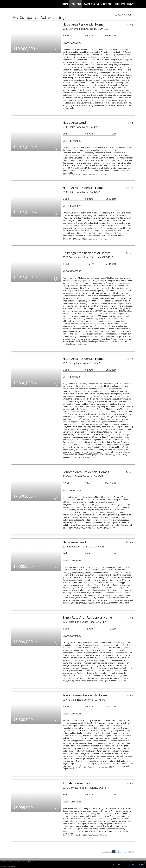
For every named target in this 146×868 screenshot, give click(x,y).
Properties (76, 4)
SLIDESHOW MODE (123, 15)
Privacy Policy (140, 862)
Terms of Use (127, 862)
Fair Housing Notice (138, 864)
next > (131, 851)
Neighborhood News (124, 4)
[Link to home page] (13, 4)
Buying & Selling (91, 4)
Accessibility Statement (120, 864)
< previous (107, 851)
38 (125, 851)
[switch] (56, 49)
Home (65, 4)
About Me (106, 4)
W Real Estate (28, 862)
